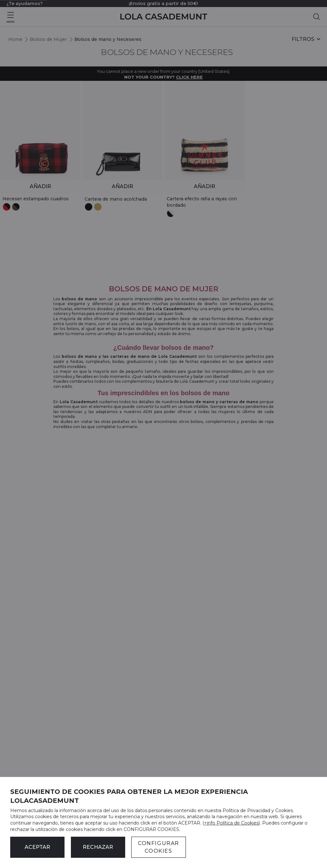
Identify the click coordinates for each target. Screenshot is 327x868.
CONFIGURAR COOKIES (159, 847)
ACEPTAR (37, 847)
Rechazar (98, 847)
